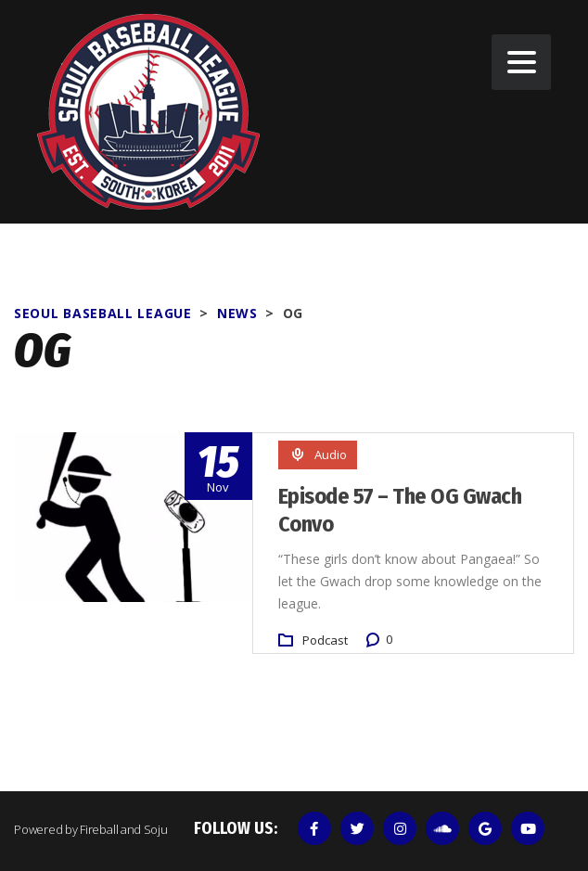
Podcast (325, 640)
